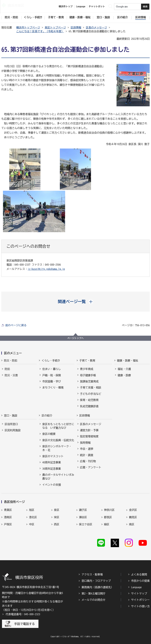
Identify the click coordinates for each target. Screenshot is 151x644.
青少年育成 (87, 369)
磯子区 (83, 510)
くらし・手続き (51, 361)
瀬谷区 (83, 517)
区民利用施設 (13, 430)
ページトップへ (76, 338)
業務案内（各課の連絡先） (97, 587)
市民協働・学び (52, 381)
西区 (57, 524)
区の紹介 (47, 415)
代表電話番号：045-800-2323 (23, 614)
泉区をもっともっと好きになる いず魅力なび (58, 426)
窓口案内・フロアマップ (96, 581)
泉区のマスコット (53, 456)
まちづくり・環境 (53, 387)
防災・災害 (11, 375)
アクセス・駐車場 (92, 574)
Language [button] (81, 6)
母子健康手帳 (88, 375)
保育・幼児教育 (89, 400)
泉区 (57, 510)
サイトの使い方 (140, 606)
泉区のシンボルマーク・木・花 (57, 448)
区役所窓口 (11, 424)
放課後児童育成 (89, 381)
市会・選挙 (87, 449)
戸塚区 (8, 524)
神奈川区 (109, 510)
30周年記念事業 (52, 469)
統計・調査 (87, 455)
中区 (32, 524)
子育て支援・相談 (91, 387)
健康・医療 (124, 375)
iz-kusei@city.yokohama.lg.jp (46, 269)
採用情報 (85, 443)
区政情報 (76, 27)
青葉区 (8, 510)
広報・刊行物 (88, 461)
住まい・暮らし (52, 369)
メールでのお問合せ (93, 600)
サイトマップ (139, 593)
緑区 (107, 524)
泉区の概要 (49, 434)
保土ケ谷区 (86, 524)
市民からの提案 (140, 581)
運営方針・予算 (89, 430)
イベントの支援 (52, 485)
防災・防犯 (11, 361)
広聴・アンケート (91, 467)
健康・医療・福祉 (128, 361)
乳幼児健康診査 (89, 406)
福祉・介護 (124, 369)
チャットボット (97, 6)
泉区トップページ (55, 27)
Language (136, 587)
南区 (132, 524)
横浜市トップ (66, 6)
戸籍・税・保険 (52, 375)
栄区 (57, 517)
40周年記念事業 (52, 462)
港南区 (8, 517)
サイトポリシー (140, 600)
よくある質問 (139, 574)
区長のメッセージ (96, 27)
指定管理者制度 (89, 436)
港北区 (33, 517)
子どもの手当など (91, 394)
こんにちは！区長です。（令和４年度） (40, 31)
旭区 (32, 510)
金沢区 (133, 510)
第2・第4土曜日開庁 (93, 593)
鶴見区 (133, 517)
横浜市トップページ (28, 27)
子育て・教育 (87, 361)
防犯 (7, 369)
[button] (75, 302)
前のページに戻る (16, 325)
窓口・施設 (11, 415)
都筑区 (108, 517)
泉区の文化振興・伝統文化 (58, 440)
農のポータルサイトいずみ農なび (58, 477)
